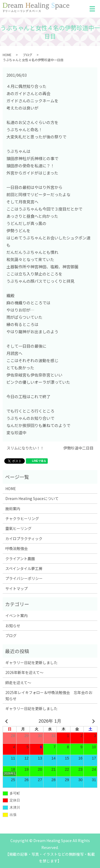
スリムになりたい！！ (25, 448)
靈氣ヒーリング (18, 528)
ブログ (27, 55)
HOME (7, 55)
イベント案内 (17, 615)
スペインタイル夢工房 (24, 568)
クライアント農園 (20, 559)
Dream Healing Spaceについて (32, 498)
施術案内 (13, 509)
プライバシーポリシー (24, 578)
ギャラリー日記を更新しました (31, 662)
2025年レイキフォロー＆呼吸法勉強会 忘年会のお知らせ (49, 695)
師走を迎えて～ (18, 683)
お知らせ (13, 626)
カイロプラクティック (24, 538)
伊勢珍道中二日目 (78, 448)
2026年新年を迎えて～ (24, 672)
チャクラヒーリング (22, 518)
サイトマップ (17, 588)
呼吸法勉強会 (17, 548)
